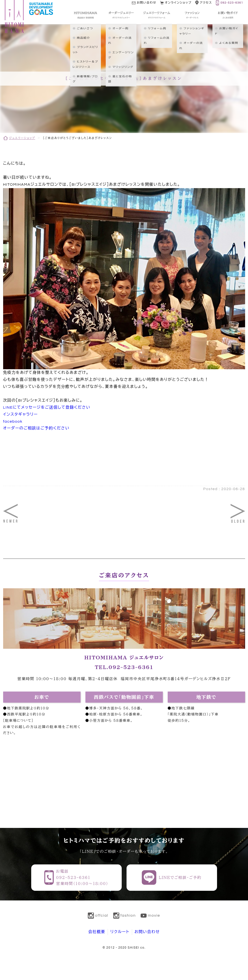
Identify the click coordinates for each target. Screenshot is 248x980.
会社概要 (97, 932)
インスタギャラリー (21, 414)
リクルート (120, 932)
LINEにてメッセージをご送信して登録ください (47, 407)
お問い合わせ (147, 932)
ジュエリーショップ (22, 138)
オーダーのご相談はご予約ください (36, 428)
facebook (13, 421)
